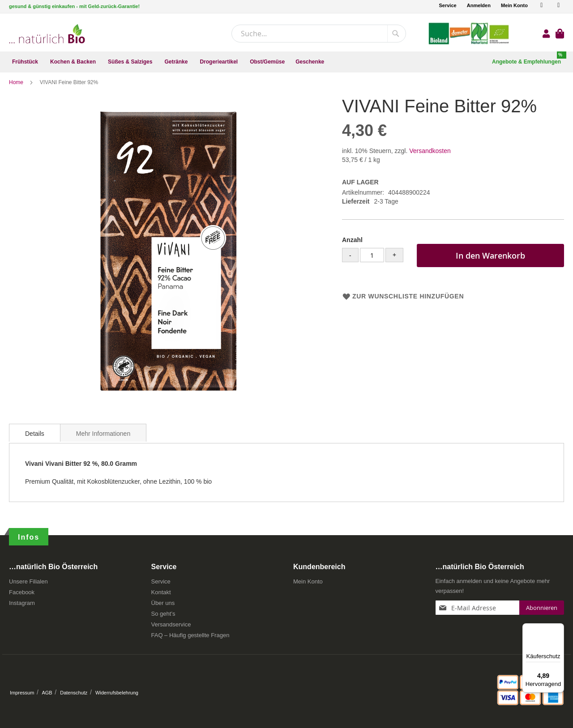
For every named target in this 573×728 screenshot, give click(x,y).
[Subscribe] (542, 611)
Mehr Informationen (103, 439)
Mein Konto (514, 5)
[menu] (286, 62)
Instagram (22, 606)
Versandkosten (430, 156)
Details (35, 439)
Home (17, 87)
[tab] (35, 438)
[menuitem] (26, 62)
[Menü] (559, 629)
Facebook (22, 595)
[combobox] (319, 34)
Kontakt (161, 595)
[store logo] (47, 34)
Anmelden (479, 5)
